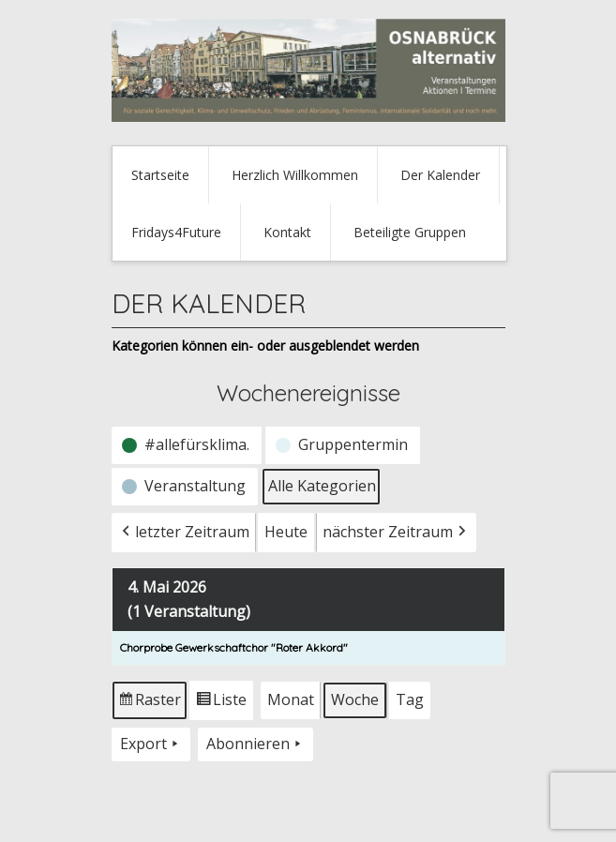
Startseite (160, 175)
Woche (355, 699)
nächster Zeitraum (396, 533)
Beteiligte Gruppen (410, 232)
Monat (291, 699)
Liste (221, 704)
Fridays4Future (176, 232)
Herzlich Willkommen (295, 175)
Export (151, 744)
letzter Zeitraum (184, 533)
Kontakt (287, 232)
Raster (150, 704)
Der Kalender (440, 175)
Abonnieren (255, 744)
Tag (410, 699)
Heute (286, 532)
